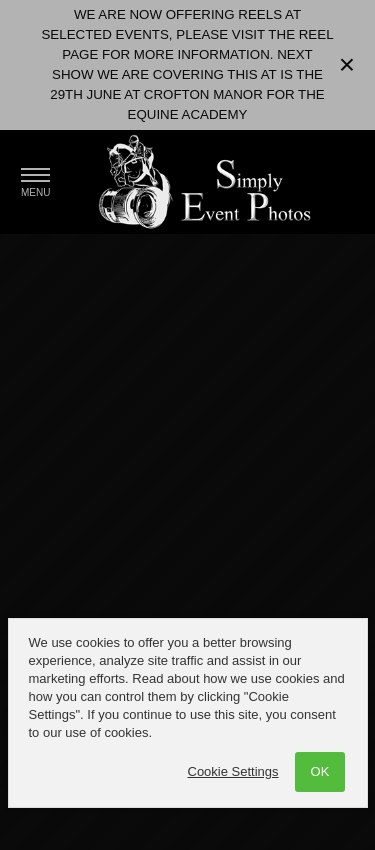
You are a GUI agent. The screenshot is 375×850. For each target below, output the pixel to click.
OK (320, 771)
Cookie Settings (233, 771)
